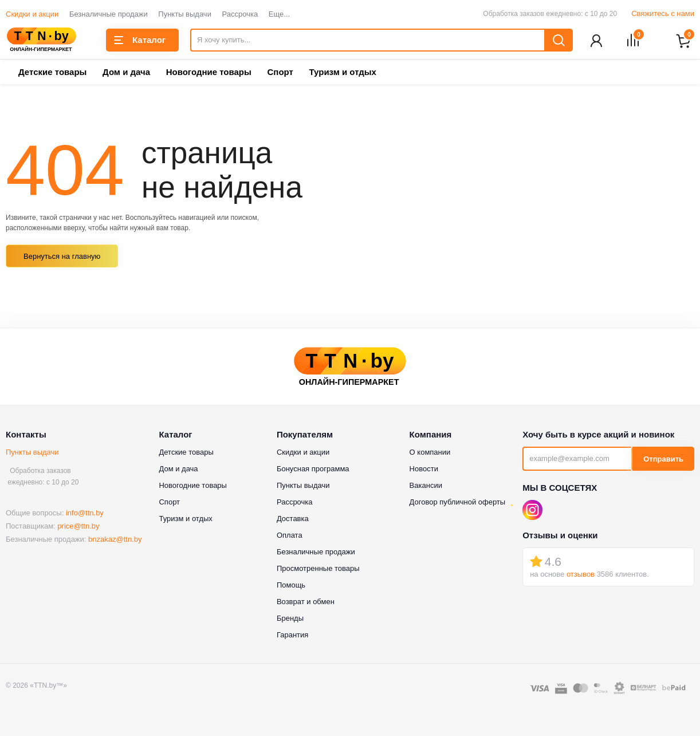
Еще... (279, 14)
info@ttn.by (85, 514)
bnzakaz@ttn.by (115, 540)
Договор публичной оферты (458, 503)
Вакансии (426, 486)
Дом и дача (126, 73)
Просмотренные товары (318, 569)
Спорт (280, 73)
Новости (424, 470)
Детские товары (52, 73)
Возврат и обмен (306, 603)
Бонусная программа (313, 470)
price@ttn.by (78, 527)
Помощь (291, 586)
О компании (430, 453)
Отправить (663, 460)
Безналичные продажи (109, 14)
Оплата (290, 536)
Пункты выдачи (185, 14)
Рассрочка (240, 14)
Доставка (293, 520)
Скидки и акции (32, 14)
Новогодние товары (209, 73)
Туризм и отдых (342, 73)
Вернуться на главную (62, 257)
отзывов (581, 575)
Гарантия (292, 636)
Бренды (290, 619)
